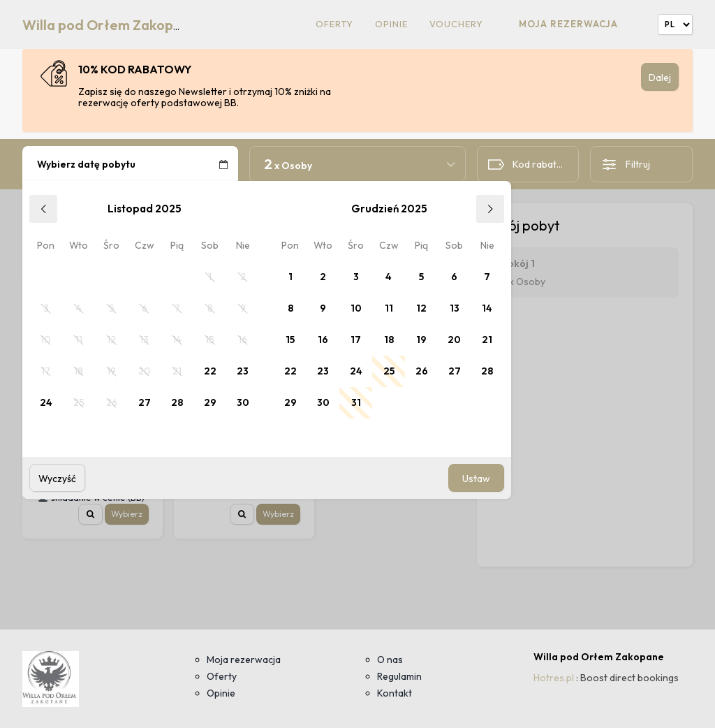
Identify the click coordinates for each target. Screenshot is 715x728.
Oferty (334, 24)
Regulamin (399, 676)
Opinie (391, 24)
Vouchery (456, 24)
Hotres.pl (554, 678)
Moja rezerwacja (568, 24)
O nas (390, 660)
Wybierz (127, 514)
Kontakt (395, 693)
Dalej (660, 78)
